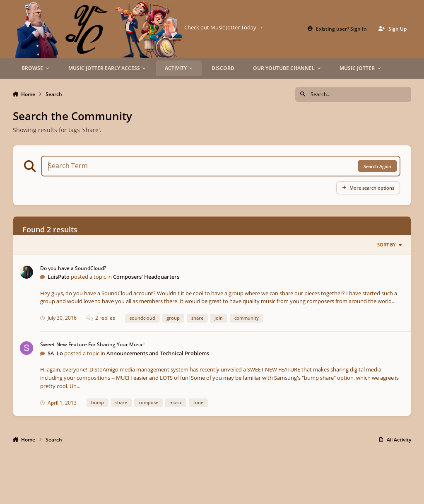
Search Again (377, 166)
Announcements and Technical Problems (158, 353)
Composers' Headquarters (146, 277)
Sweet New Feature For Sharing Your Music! (92, 344)
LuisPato (59, 277)
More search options (368, 188)
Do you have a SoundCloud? (73, 268)
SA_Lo (55, 353)
